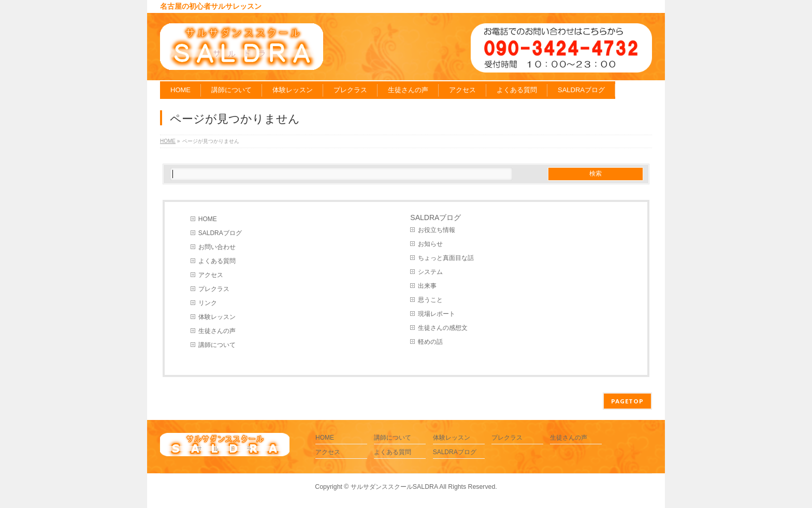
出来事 (427, 286)
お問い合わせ (217, 247)
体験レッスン (217, 317)
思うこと (430, 300)
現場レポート (437, 314)
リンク (208, 303)
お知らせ (430, 244)
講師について (217, 345)
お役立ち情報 (437, 230)
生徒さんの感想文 (443, 328)
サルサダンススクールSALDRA (394, 487)
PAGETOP (627, 401)
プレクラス (214, 289)
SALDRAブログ (220, 233)
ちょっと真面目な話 (446, 258)
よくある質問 (217, 261)
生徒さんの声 (217, 331)
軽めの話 (430, 342)
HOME (208, 219)
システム (430, 272)
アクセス (211, 275)
